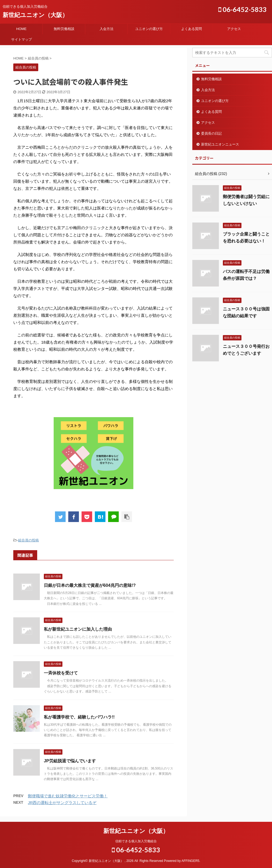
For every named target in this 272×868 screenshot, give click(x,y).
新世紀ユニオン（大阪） (35, 15)
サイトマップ (22, 39)
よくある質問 (192, 29)
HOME (21, 29)
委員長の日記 (211, 133)
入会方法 (107, 29)
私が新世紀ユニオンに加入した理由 (78, 629)
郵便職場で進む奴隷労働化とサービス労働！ (68, 796)
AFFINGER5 (190, 861)
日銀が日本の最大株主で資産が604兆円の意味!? (90, 585)
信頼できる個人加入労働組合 (136, 841)
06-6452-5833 (243, 9)
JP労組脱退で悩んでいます (70, 761)
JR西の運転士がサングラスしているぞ (62, 803)
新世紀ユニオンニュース (220, 144)
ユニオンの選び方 (149, 29)
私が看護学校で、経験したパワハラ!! (79, 717)
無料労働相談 (64, 29)
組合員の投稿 (28, 540)
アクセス (234, 29)
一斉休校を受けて (61, 673)
